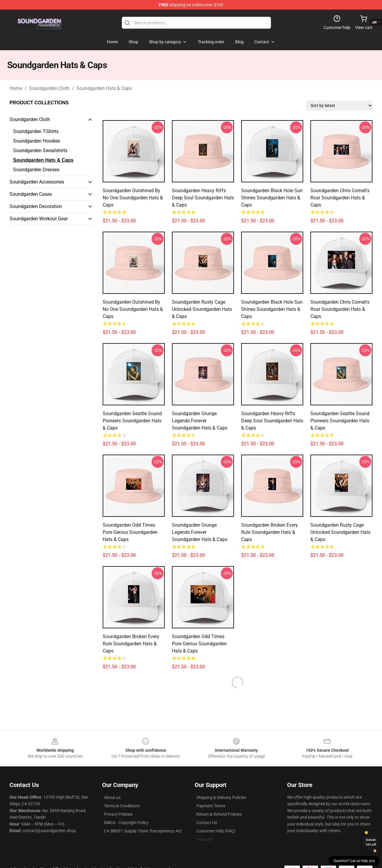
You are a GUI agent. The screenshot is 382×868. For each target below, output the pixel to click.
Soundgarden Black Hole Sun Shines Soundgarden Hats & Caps (272, 198)
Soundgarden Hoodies (37, 141)
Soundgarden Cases (31, 194)
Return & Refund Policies (219, 814)
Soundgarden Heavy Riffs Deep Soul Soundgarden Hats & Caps (203, 198)
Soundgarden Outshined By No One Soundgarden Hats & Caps (133, 198)
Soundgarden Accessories (37, 182)
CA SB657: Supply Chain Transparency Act (143, 831)
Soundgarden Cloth (49, 88)
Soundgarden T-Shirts (36, 131)
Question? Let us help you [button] (354, 861)
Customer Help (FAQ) (216, 831)
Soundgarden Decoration (36, 206)
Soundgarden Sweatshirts (40, 150)
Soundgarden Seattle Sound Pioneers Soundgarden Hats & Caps (132, 421)
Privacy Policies (118, 814)
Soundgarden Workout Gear (39, 219)
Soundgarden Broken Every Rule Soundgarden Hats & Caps (269, 532)
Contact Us (207, 823)
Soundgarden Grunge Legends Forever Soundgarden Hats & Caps (200, 421)
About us (112, 797)
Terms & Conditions (122, 806)
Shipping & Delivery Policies (221, 797)
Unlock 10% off (371, 842)
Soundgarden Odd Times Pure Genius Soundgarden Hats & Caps (130, 532)
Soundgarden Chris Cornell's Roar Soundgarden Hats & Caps (340, 198)
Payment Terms (211, 806)
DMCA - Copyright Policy (126, 823)
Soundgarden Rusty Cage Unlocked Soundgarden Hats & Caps (202, 309)
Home (16, 88)
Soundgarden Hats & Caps (104, 88)
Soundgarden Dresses (36, 170)
